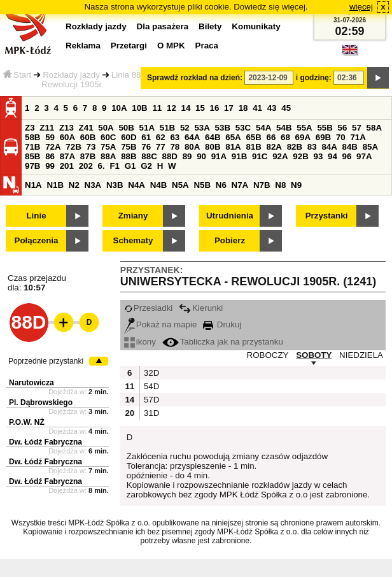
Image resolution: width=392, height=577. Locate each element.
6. (101, 166)
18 (243, 108)
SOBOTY (314, 355)
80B (213, 147)
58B (32, 137)
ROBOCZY (268, 355)
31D (150, 413)
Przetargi (129, 46)
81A (233, 147)
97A (364, 156)
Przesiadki (148, 308)
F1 (115, 166)
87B (88, 156)
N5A (180, 185)
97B (32, 166)
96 (347, 156)
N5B (202, 185)
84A (329, 147)
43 (272, 108)
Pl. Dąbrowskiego (41, 402)
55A (304, 128)
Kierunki (201, 308)
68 (285, 137)
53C (243, 128)
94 (332, 156)
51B (167, 128)
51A (147, 128)
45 (286, 108)
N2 (74, 185)
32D (150, 373)
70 (341, 137)
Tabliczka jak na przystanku (223, 342)
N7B (262, 185)
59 (50, 137)
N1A (33, 185)
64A (192, 137)
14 (186, 108)
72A (53, 147)
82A (274, 147)
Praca (207, 46)
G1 (130, 166)
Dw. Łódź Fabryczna (45, 442)
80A (192, 147)
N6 (221, 185)
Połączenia (37, 240)
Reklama (83, 46)
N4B (159, 185)
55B (325, 128)
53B (223, 128)
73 (91, 147)
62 (161, 137)
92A (280, 156)
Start (17, 75)
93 (318, 156)
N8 (280, 185)
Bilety (210, 26)
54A (263, 128)
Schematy (133, 240)
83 (312, 147)
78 (175, 147)
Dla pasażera (163, 26)
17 (229, 108)
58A (374, 128)
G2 (146, 166)
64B (213, 137)
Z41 (86, 128)
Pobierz (230, 240)
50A (106, 128)
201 (67, 166)
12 (171, 108)
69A (303, 137)
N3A (93, 185)
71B (32, 147)
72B (73, 147)
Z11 (47, 128)
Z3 (30, 128)
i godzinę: (314, 78)
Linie (36, 216)
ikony (140, 342)
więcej (361, 7)
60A (67, 137)
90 (201, 156)
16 (215, 108)
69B (323, 137)
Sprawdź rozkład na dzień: (195, 78)
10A (119, 108)
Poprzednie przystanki (46, 361)
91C (260, 156)
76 (146, 147)
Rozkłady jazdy (71, 75)
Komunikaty (256, 26)
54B (284, 128)
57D (150, 400)
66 (271, 137)
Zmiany (133, 216)
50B (126, 128)
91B (239, 156)
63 (175, 137)
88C (149, 156)
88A (108, 156)
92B (300, 156)
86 (50, 156)
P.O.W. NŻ (27, 422)
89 (187, 156)
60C (108, 137)
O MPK (171, 46)
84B (350, 147)
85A (370, 147)
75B (129, 147)
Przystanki (327, 216)
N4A (136, 185)
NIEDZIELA (361, 355)
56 (343, 128)
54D (150, 386)
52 (185, 128)
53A (202, 128)
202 (86, 166)
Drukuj (222, 324)
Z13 (66, 128)
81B (253, 147)
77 (161, 147)
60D (129, 137)
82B (295, 147)
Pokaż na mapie (161, 324)
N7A (240, 185)
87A (67, 156)
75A (108, 147)
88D (169, 156)
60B (88, 137)
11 (157, 108)
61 (146, 137)
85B (32, 156)
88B (129, 156)
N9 (296, 185)
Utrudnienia (230, 216)
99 (50, 166)
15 (200, 108)
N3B (115, 185)
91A (219, 156)
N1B (55, 185)
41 (257, 108)
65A (233, 137)
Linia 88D (129, 75)
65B (253, 137)
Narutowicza (31, 383)
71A (358, 137)
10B (139, 108)
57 (357, 128)
